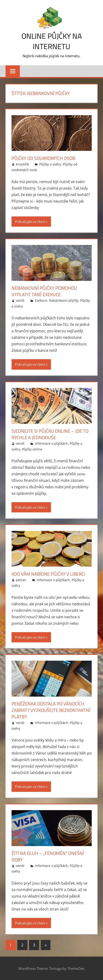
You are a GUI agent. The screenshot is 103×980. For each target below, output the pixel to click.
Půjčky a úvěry (50, 164)
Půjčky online (32, 449)
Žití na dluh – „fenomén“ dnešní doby (48, 856)
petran (21, 580)
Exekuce (41, 300)
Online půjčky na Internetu (52, 41)
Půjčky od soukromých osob (43, 158)
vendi (20, 300)
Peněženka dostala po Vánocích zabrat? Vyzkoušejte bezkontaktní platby (51, 710)
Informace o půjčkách (51, 443)
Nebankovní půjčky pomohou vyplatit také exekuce (44, 291)
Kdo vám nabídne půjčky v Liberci (48, 574)
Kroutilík (22, 164)
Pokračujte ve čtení (30, 222)
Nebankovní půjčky (64, 300)
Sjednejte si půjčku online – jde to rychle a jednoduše (50, 434)
